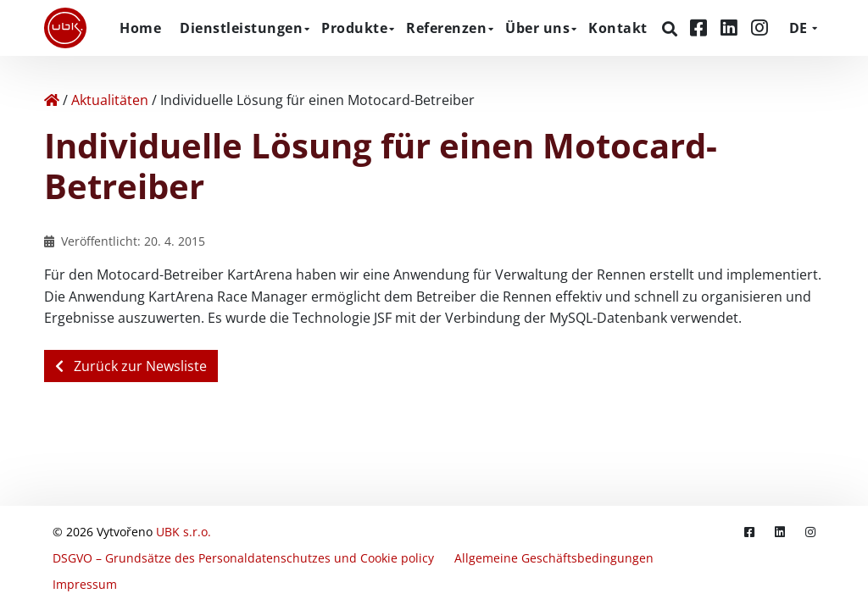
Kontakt (618, 28)
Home (140, 28)
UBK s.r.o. (184, 532)
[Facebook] (701, 28)
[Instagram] (759, 28)
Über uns (537, 28)
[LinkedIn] (732, 28)
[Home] (52, 100)
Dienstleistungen (241, 28)
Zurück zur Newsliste (131, 366)
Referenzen (446, 28)
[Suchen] (672, 29)
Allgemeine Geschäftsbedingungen (554, 558)
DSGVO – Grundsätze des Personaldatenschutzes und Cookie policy (243, 558)
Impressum (85, 584)
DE (798, 28)
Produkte (354, 28)
